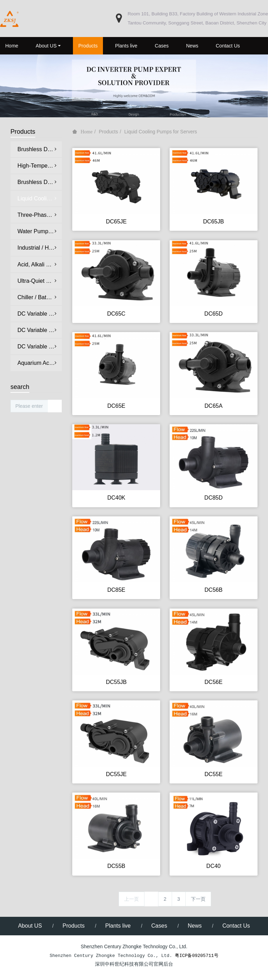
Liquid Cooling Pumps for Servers (161, 132)
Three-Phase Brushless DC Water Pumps (40, 215)
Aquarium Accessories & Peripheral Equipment (40, 363)
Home (12, 46)
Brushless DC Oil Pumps (40, 182)
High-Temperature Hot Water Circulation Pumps (40, 166)
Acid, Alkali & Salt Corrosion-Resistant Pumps (40, 264)
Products (108, 132)
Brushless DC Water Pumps (40, 149)
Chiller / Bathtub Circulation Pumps (40, 297)
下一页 (198, 899)
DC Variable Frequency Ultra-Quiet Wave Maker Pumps (40, 330)
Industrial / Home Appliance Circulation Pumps (40, 248)
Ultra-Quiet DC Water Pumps (40, 281)
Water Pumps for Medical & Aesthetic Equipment (40, 231)
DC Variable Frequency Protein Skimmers (40, 347)
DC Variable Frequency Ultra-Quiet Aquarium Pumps (40, 314)
